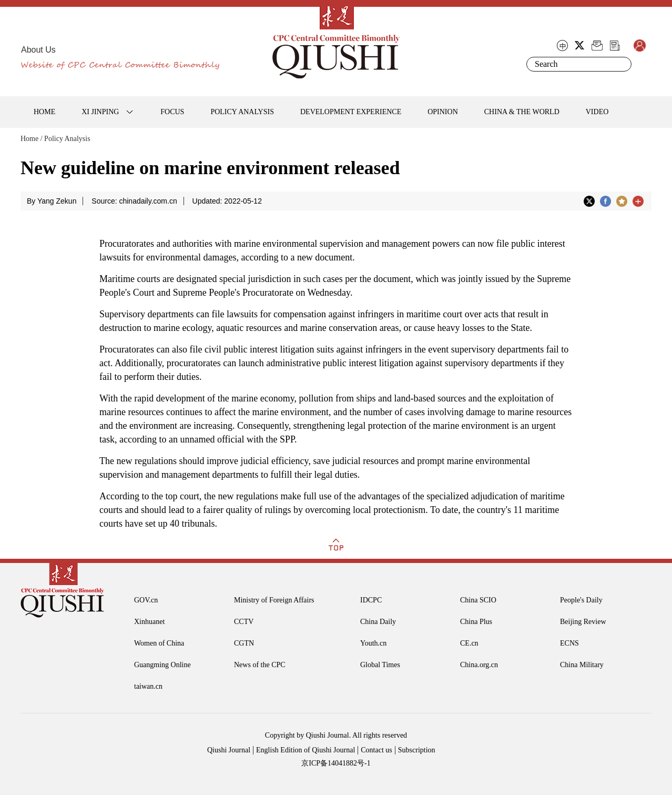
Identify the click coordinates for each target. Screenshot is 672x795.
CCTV (244, 622)
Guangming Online (162, 665)
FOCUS (172, 112)
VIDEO (597, 112)
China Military (582, 665)
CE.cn (469, 643)
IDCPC (371, 600)
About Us (38, 50)
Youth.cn (373, 643)
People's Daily (581, 600)
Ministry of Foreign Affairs (274, 600)
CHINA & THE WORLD (522, 112)
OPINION (443, 112)
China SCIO (478, 600)
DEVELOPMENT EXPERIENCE (351, 112)
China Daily (378, 622)
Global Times (380, 665)
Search (622, 64)
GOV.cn (146, 600)
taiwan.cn (148, 686)
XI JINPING (100, 112)
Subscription (417, 750)
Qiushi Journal (229, 750)
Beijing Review (583, 622)
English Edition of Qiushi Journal (306, 750)
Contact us (376, 750)
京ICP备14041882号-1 (336, 763)
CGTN (244, 643)
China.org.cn (479, 665)
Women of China (159, 643)
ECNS (569, 643)
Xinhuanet (149, 622)
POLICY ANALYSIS (242, 112)
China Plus (476, 622)
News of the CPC (260, 665)
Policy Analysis (67, 139)
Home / (32, 139)
